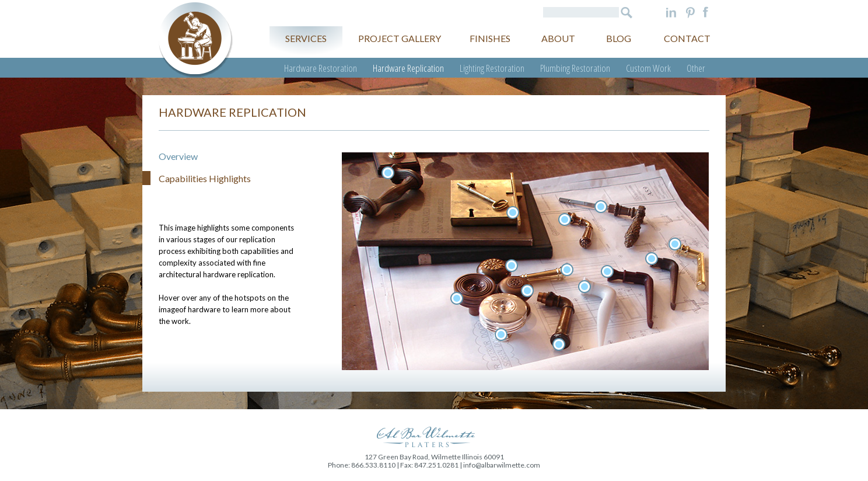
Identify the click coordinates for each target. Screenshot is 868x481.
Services (306, 38)
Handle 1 (388, 173)
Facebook (706, 12)
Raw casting (652, 259)
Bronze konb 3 (527, 291)
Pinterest (690, 12)
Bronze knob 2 (457, 298)
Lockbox (513, 212)
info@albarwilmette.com (502, 465)
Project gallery (400, 38)
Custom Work (648, 68)
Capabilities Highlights (205, 178)
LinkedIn (671, 12)
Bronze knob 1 (512, 266)
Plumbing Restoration (575, 68)
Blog (619, 38)
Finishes (490, 38)
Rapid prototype (584, 287)
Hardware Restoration (321, 68)
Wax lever (607, 271)
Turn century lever (559, 344)
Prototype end (567, 270)
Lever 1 (601, 207)
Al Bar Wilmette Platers (196, 40)
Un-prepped (675, 244)
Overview (178, 156)
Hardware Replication (408, 68)
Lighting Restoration (492, 68)
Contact (687, 38)
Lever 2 (565, 219)
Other (696, 68)
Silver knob (501, 334)
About (558, 38)
